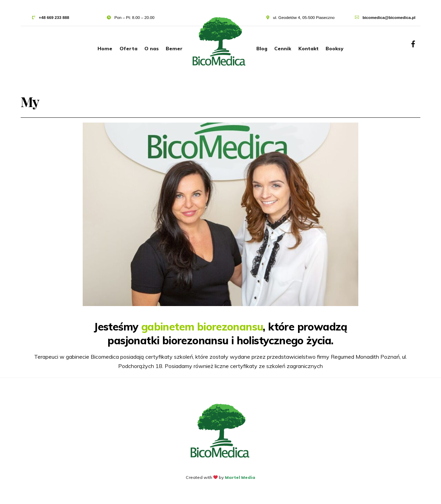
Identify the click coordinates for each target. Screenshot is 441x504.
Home (105, 49)
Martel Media (240, 477)
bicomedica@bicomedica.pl (389, 17)
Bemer (174, 49)
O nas (152, 49)
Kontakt (309, 49)
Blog (262, 49)
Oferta (129, 49)
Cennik (283, 49)
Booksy (335, 49)
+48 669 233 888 (54, 17)
